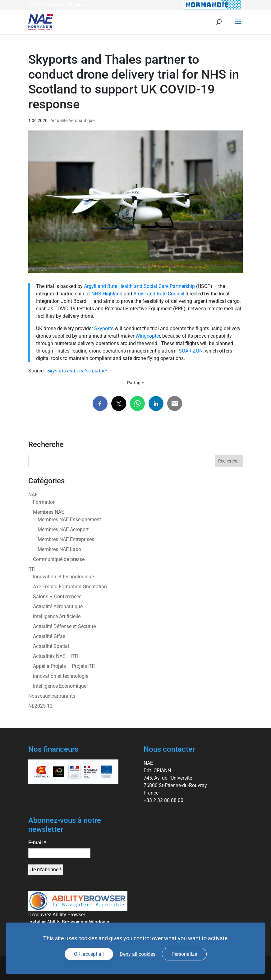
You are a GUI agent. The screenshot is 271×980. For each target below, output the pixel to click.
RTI (32, 569)
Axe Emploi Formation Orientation (70, 587)
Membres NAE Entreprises (66, 539)
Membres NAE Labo (59, 549)
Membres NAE (48, 512)
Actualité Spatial (51, 646)
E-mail (37, 843)
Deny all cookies (138, 954)
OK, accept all (89, 954)
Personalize (184, 954)
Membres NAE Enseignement (69, 520)
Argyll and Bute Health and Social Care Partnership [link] (139, 286)
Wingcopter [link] (148, 336)
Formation (44, 502)
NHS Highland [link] (107, 294)
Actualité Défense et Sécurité (64, 626)
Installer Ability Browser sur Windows (69, 922)
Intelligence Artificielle (57, 616)
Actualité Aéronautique (72, 121)
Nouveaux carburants (52, 696)
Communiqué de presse (59, 559)
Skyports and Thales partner (77, 371)
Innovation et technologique (63, 577)
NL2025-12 (40, 706)
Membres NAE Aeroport (63, 529)
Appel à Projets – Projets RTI (64, 666)
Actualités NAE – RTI (56, 656)
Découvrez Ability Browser (57, 915)
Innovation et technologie (61, 676)
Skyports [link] (104, 328)
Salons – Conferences (57, 597)
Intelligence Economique (60, 686)
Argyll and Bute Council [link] (159, 294)
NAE (33, 495)
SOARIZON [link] (191, 351)
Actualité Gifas (49, 636)
